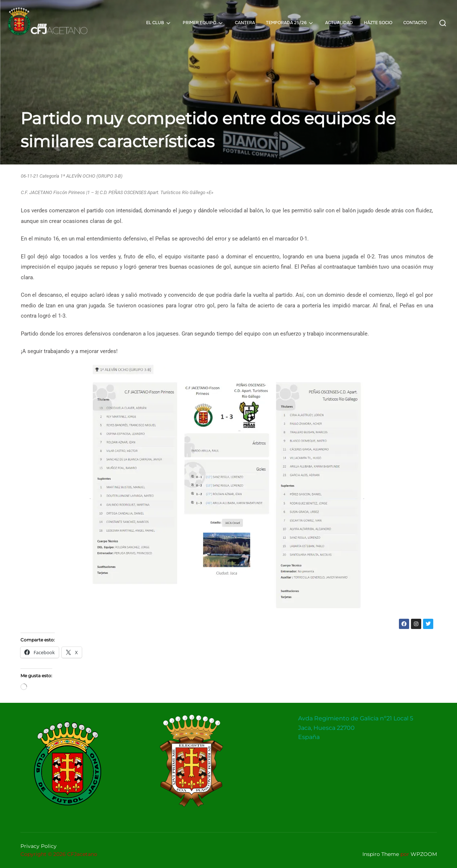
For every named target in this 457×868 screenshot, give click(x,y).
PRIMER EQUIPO (203, 23)
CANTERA (245, 23)
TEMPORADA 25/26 (290, 23)
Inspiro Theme (381, 854)
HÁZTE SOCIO (378, 23)
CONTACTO (415, 23)
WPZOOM (424, 854)
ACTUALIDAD (339, 23)
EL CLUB (159, 23)
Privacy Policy (39, 846)
